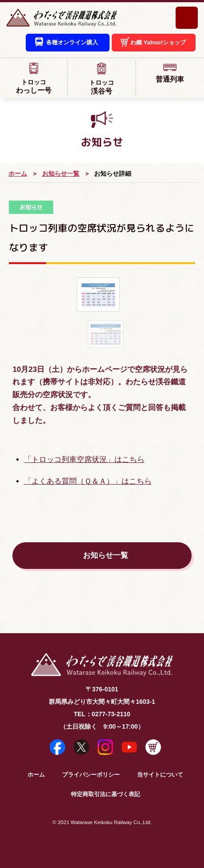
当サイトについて (160, 775)
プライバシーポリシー (91, 775)
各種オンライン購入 (72, 42)
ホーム (18, 174)
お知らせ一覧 (61, 174)
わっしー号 (33, 78)
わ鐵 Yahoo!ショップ (158, 42)
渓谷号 (101, 79)
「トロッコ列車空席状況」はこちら (84, 460)
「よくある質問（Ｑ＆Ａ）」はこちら (88, 481)
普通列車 (170, 73)
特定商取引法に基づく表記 (106, 794)
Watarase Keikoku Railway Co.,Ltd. (111, 822)
